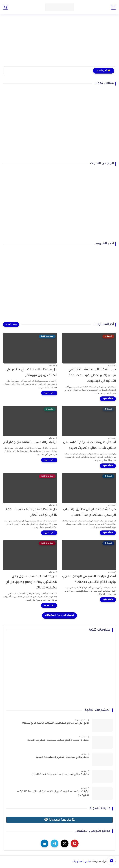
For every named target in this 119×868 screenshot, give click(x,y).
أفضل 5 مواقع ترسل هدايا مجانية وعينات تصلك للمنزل (61, 775)
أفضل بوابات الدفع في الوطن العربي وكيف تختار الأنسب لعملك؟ (89, 579)
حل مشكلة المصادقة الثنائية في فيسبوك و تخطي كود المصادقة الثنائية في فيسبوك (92, 376)
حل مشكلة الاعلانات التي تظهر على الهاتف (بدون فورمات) (31, 373)
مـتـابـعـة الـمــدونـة (59, 820)
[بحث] (5, 7)
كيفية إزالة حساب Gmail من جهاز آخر (30, 443)
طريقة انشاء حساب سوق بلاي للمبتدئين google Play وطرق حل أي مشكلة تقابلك (31, 582)
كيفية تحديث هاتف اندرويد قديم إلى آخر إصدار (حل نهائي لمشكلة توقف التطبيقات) (53, 794)
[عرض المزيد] (11, 324)
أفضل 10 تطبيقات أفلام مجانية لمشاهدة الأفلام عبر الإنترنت (58, 740)
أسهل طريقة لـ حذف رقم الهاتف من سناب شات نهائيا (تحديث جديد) (89, 445)
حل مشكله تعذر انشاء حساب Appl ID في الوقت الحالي (31, 512)
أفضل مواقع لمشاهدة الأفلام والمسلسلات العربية (63, 757)
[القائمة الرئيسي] (114, 7)
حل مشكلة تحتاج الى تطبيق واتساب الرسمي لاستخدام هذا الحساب (89, 512)
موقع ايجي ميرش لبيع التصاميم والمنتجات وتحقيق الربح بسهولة (56, 723)
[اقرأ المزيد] (108, 399)
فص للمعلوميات (81, 862)
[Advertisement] (59, 42)
